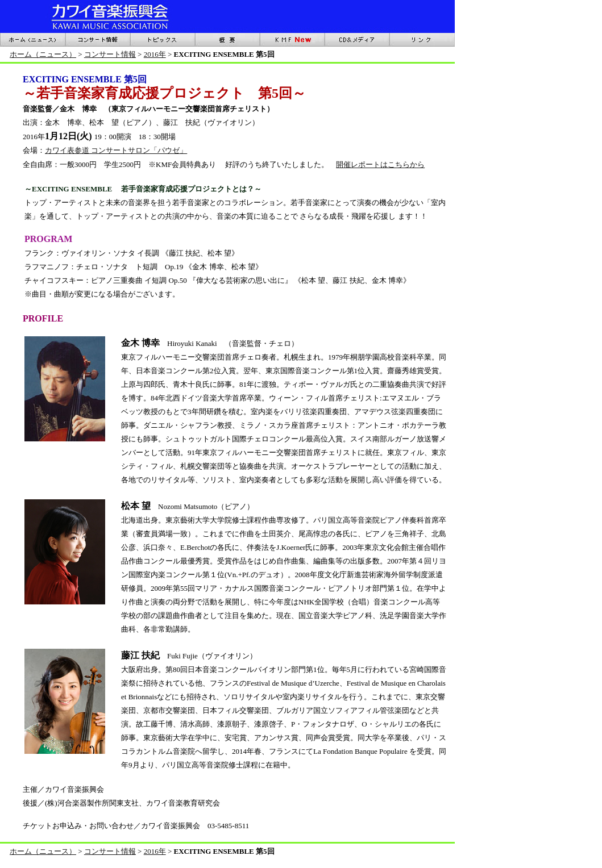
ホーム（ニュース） (43, 54)
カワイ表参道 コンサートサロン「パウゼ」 (116, 150)
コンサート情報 (110, 54)
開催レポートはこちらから (380, 164)
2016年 (155, 54)
